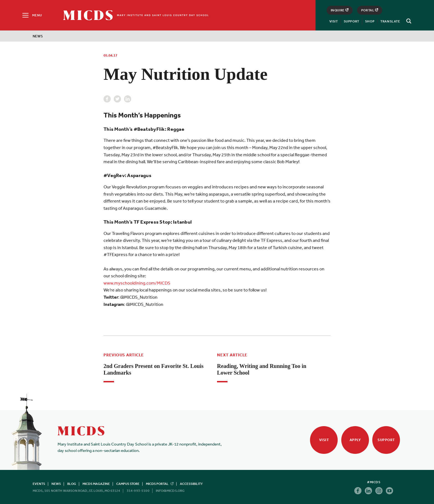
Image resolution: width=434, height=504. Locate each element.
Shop (370, 21)
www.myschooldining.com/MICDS (137, 283)
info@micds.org (170, 491)
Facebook (107, 99)
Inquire (340, 10)
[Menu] (32, 15)
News (38, 36)
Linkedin (128, 99)
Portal (370, 10)
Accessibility (191, 484)
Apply (355, 440)
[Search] (408, 21)
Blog (72, 484)
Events (39, 484)
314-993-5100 (138, 491)
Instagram (379, 491)
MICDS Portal (160, 484)
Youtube (389, 491)
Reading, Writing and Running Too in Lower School (262, 369)
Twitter (117, 99)
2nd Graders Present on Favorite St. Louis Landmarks (153, 369)
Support (352, 21)
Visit (334, 21)
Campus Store (128, 484)
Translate (390, 21)
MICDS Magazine (96, 484)
